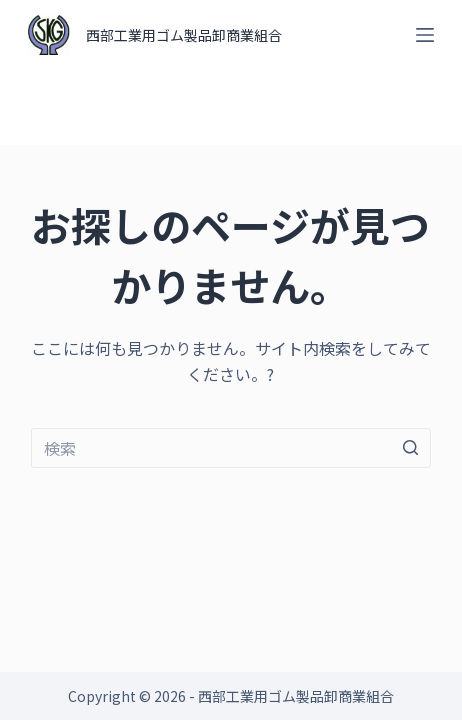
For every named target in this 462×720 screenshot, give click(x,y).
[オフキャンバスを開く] (425, 35)
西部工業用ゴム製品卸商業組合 (184, 35)
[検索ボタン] (411, 448)
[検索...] (231, 448)
